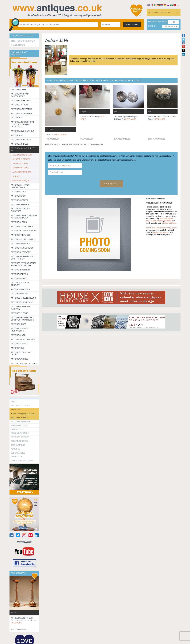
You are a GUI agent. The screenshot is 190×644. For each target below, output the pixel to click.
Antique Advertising (21, 101)
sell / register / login (159, 12)
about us (16, 449)
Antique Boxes (18, 196)
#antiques (24, 541)
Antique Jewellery (20, 270)
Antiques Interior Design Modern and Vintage (24, 264)
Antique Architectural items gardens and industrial (23, 124)
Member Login (18, 45)
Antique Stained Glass (22, 248)
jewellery (168, 221)
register (16, 410)
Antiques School (20, 418)
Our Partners (18, 445)
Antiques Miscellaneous (23, 298)
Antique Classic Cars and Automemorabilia (24, 217)
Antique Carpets (19, 200)
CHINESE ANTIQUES (21, 159)
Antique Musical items (22, 302)
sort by (152, 26)
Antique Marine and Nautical (21, 308)
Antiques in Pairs (20, 313)
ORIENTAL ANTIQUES (22, 181)
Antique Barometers (21, 109)
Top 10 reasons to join (22, 414)
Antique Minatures (20, 289)
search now (132, 24)
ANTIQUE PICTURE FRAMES (23, 239)
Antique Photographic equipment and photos (22, 319)
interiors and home (169, 223)
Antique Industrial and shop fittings (23, 258)
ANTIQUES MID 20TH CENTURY (20, 284)
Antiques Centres (20, 437)
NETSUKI (16, 176)
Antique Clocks (19, 222)
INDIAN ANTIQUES (20, 164)
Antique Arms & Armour (23, 131)
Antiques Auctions (20, 406)
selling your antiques (161, 232)
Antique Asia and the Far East (23, 149)
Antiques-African (20, 105)
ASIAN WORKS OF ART (22, 155)
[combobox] (111, 25)
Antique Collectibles (22, 226)
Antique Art (17, 135)
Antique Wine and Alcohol (24, 363)
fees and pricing (19, 441)
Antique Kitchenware (22, 113)
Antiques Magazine (20, 422)
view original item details (85, 61)
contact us (17, 457)
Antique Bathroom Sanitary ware (20, 186)
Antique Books (18, 192)
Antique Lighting (19, 274)
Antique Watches (20, 359)
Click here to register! (23, 41)
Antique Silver (18, 335)
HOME (14, 402)
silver (148, 221)
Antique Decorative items (24, 231)
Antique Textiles (19, 344)
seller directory (20, 433)
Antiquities (17, 118)
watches (160, 221)
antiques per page (157, 22)
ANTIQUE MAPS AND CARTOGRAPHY (20, 95)
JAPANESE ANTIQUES (22, 172)
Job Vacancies (18, 453)
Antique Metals (19, 278)
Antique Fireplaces (21, 235)
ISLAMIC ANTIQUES (21, 168)
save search (111, 184)
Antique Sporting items (23, 339)
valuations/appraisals (22, 461)
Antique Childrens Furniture (20, 210)
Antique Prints (18, 324)
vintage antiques (166, 218)
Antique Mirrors (19, 294)
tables (153, 221)
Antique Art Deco (20, 144)
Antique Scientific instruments (20, 330)
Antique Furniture (20, 244)
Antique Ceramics (20, 205)
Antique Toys (18, 348)
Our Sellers (17, 429)
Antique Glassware (21, 252)
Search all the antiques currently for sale (162, 228)
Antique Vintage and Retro (21, 354)
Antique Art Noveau (21, 140)
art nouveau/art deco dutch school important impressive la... (24, 620)
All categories (19, 90)
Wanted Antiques (20, 425)
